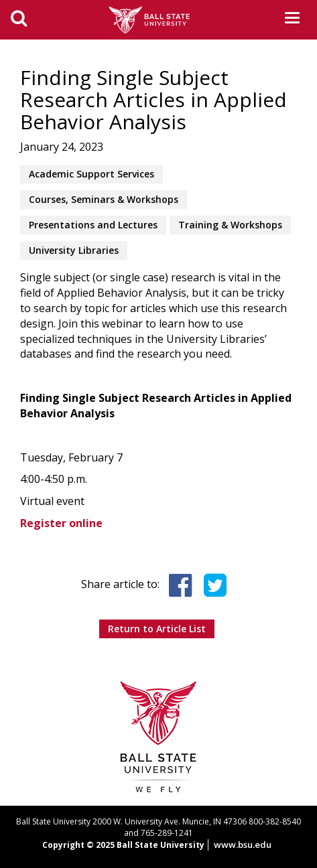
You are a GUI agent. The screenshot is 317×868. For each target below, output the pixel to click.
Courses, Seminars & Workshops (104, 199)
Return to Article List (157, 629)
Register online (61, 523)
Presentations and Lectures (93, 225)
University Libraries (74, 250)
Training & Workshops (230, 225)
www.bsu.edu (243, 845)
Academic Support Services (91, 174)
